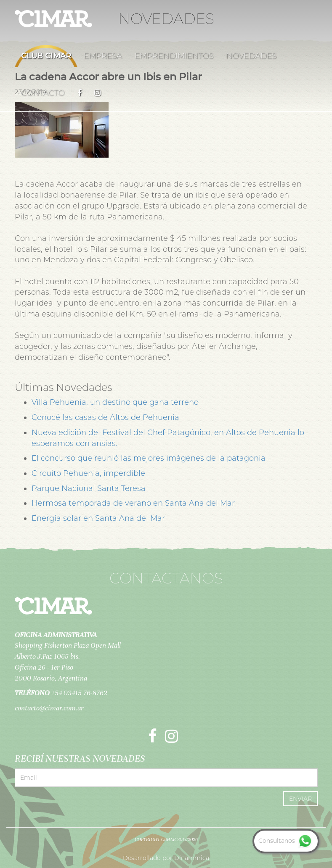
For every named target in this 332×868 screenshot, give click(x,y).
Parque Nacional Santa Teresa (89, 488)
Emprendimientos (174, 56)
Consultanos (286, 841)
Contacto (43, 93)
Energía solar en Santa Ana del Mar (98, 518)
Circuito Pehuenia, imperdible (88, 473)
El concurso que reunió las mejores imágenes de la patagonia (149, 458)
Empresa (103, 56)
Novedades (251, 56)
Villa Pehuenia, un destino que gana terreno (115, 402)
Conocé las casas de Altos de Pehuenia (105, 417)
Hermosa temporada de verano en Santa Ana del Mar (133, 503)
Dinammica (192, 858)
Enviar (300, 799)
